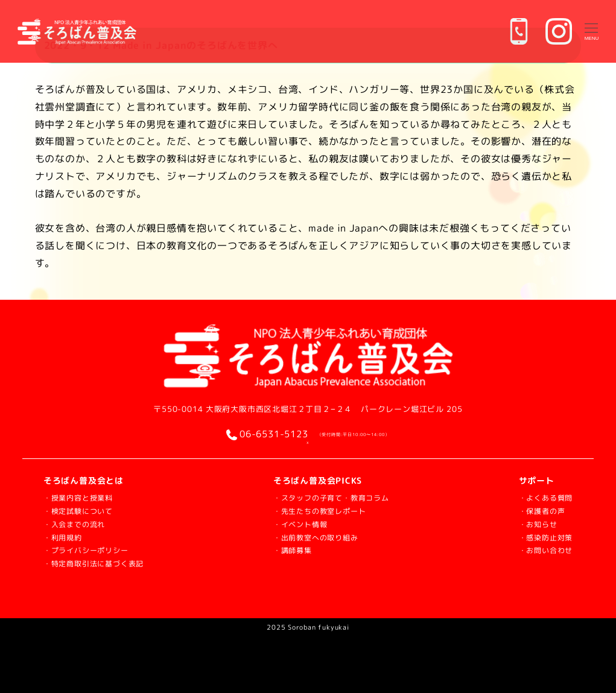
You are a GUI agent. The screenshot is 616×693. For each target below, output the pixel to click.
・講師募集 (290, 549)
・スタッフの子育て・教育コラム (335, 497)
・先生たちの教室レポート (322, 511)
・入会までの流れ (79, 523)
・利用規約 (66, 536)
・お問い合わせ (542, 549)
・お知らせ (533, 523)
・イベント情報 (299, 523)
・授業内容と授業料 (84, 497)
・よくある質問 (542, 497)
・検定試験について (84, 511)
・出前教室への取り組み (317, 536)
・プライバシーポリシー (93, 549)
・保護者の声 (537, 511)
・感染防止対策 (542, 536)
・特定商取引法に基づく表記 (101, 562)
